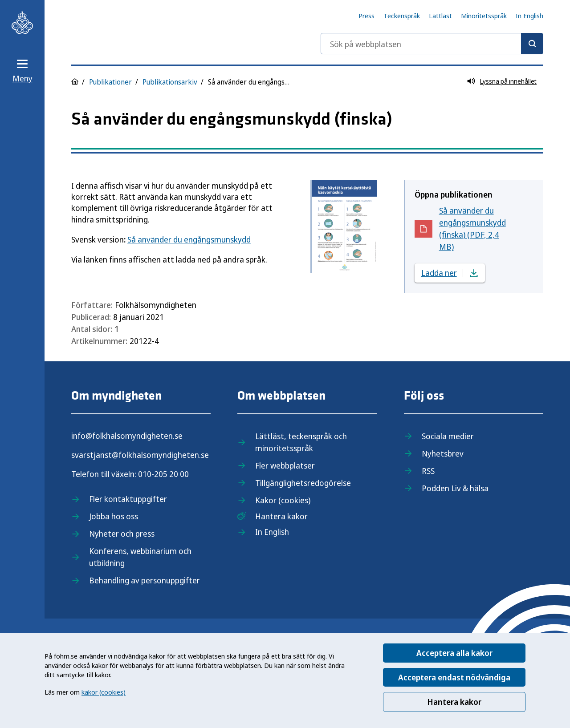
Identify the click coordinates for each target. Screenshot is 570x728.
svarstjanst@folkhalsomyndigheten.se (140, 455)
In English (529, 16)
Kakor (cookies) (283, 500)
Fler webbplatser (285, 465)
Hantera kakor (454, 702)
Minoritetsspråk (484, 16)
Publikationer (110, 82)
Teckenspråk (402, 16)
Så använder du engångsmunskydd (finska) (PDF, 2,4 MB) (477, 229)
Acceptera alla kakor (454, 653)
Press (366, 16)
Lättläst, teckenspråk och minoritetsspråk (301, 442)
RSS (428, 471)
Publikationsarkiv (170, 82)
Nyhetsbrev (443, 453)
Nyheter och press (122, 534)
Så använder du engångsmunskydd (189, 239)
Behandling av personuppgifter (145, 580)
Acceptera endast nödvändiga (454, 677)
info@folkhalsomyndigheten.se (127, 436)
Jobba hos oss (114, 516)
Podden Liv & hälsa (455, 488)
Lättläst (440, 16)
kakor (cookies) (104, 692)
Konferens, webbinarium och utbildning (140, 557)
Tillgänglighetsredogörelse (303, 483)
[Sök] (532, 44)
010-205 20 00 (163, 474)
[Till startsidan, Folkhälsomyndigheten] (22, 22)
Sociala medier (448, 436)
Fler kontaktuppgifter (128, 499)
